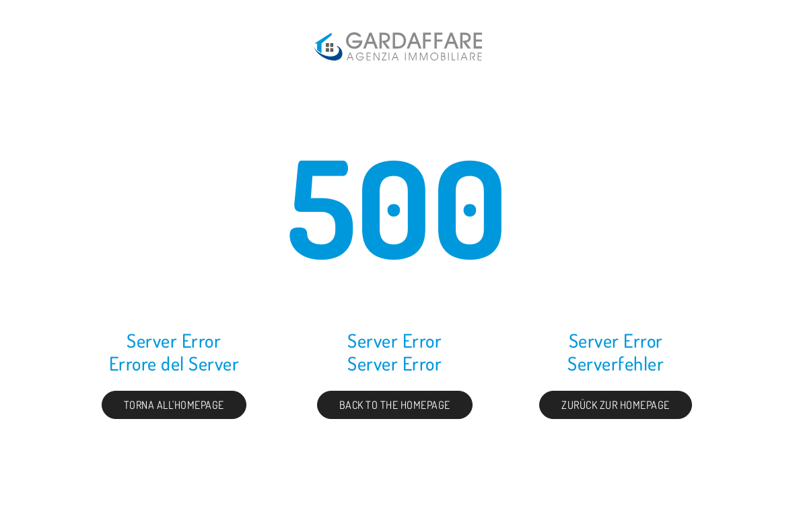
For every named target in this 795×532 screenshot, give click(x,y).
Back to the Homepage (395, 405)
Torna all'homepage (174, 405)
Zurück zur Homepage (616, 405)
